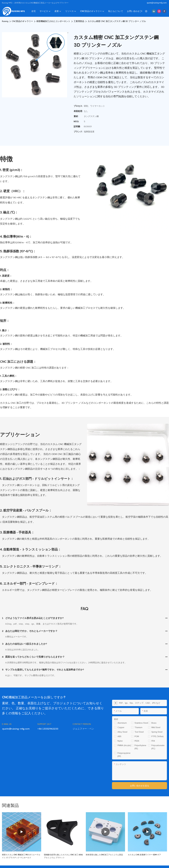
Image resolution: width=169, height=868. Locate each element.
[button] (141, 11)
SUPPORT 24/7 (44, 724)
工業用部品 (79, 21)
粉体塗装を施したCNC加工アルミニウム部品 (104, 855)
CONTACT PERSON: (82, 724)
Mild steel (156, 727)
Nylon (120, 741)
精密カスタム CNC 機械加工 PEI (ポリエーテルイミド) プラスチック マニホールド (21, 856)
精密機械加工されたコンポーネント (53, 21)
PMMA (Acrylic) (124, 745)
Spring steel (157, 732)
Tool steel (139, 732)
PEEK (137, 741)
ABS (119, 736)
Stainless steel (141, 723)
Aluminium (122, 723)
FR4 (153, 741)
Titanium (138, 727)
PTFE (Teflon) (157, 736)
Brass (154, 723)
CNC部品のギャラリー (22, 21)
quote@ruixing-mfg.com (157, 3)
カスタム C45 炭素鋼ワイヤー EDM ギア (144, 855)
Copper (121, 727)
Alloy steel (122, 732)
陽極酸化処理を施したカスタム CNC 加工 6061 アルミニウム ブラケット (63, 856)
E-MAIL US (7, 724)
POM (137, 736)
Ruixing (5, 21)
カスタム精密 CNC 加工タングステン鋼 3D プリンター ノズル (117, 21)
